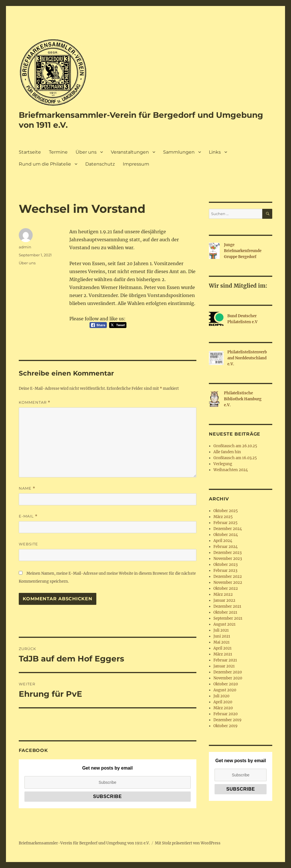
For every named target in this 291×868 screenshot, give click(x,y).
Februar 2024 (225, 547)
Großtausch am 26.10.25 (235, 446)
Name (27, 488)
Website (28, 544)
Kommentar (35, 402)
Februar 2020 (225, 714)
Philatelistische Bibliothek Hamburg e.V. (243, 399)
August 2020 (225, 690)
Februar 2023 (225, 571)
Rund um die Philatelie (45, 164)
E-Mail (28, 516)
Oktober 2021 (225, 612)
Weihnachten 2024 (231, 470)
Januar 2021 (224, 666)
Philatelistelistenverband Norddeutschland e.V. (247, 358)
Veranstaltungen (130, 152)
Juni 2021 (222, 636)
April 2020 (223, 702)
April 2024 (223, 541)
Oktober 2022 (226, 588)
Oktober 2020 (226, 684)
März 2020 (223, 708)
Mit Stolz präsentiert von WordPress (188, 843)
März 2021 (223, 654)
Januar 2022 (224, 600)
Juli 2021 (221, 630)
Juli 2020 (221, 696)
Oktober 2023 (225, 565)
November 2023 (228, 559)
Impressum (136, 164)
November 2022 (228, 583)
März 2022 (223, 594)
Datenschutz (100, 164)
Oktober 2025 (226, 511)
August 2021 (225, 624)
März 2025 (223, 517)
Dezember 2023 (227, 553)
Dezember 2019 (227, 720)
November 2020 (228, 678)
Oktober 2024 (226, 535)
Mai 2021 (222, 642)
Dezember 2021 (227, 606)
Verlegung (223, 464)
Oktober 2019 (225, 726)
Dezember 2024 (228, 529)
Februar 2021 (225, 660)
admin (25, 247)
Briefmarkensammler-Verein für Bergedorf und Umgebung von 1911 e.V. (84, 843)
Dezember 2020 (228, 672)
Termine (58, 152)
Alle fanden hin (227, 452)
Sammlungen (179, 152)
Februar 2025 (225, 523)
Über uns (86, 152)
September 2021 (228, 618)
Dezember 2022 (228, 577)
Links (215, 152)
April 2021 (223, 648)
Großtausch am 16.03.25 (235, 458)
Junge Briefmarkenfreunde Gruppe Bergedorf (243, 251)
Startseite (30, 152)
